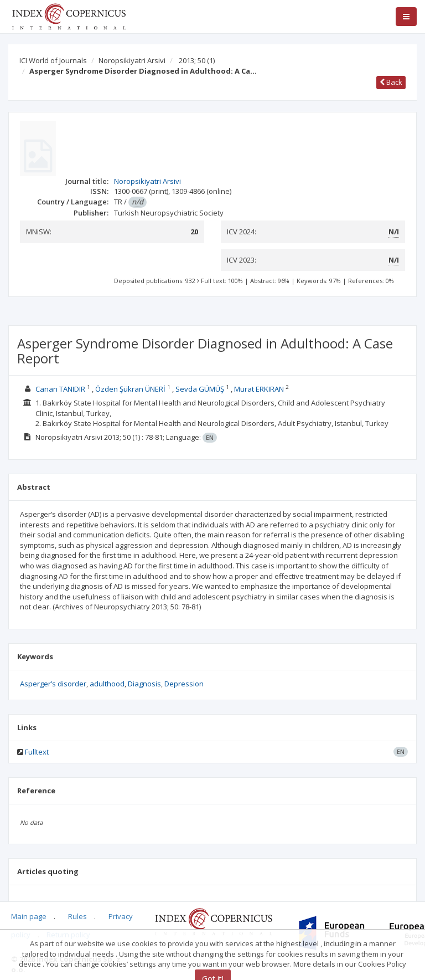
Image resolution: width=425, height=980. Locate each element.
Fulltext (37, 752)
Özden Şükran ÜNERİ (130, 389)
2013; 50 (197, 60)
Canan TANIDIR (60, 389)
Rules (77, 916)
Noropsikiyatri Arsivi (132, 60)
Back (391, 82)
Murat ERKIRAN (259, 389)
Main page (29, 916)
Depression (184, 684)
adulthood (107, 684)
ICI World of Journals (53, 60)
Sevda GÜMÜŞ (200, 389)
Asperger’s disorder (53, 684)
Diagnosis (144, 684)
